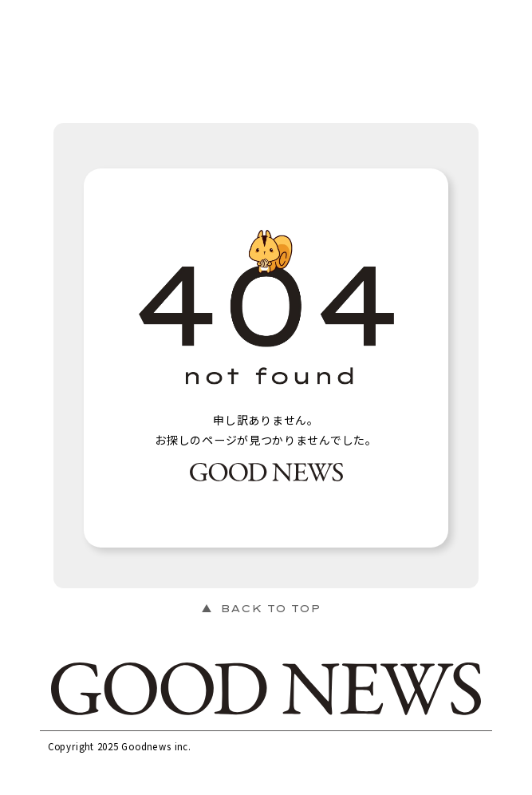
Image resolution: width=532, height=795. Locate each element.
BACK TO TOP (270, 608)
